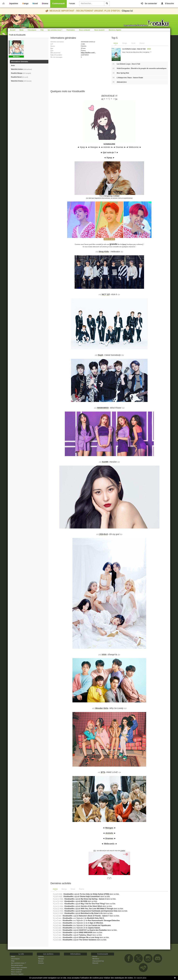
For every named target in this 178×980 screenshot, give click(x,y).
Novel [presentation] (73, 889)
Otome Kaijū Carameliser (90, 896)
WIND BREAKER (86, 933)
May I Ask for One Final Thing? (93, 904)
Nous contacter (85, 30)
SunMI (105, 462)
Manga (25, 3)
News (21, 30)
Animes (41, 956)
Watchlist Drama (21, 81)
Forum (72, 3)
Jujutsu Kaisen (94, 928)
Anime (116, 43)
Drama (45, 3)
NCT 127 (106, 294)
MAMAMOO (103, 408)
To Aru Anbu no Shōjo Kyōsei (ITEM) (95, 894)
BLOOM (84, 901)
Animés (109, 833)
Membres (96, 959)
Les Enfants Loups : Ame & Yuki (128, 64)
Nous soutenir (99, 30)
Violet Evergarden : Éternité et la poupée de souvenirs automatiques (142, 68)
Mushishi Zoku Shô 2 (95, 918)
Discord (95, 963)
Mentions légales (115, 30)
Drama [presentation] (81, 889)
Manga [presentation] (64, 889)
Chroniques (32, 30)
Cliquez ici (127, 11)
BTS (103, 772)
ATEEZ (117, 196)
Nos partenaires (17, 965)
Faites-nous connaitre (19, 967)
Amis (13, 65)
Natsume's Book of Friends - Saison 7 (94, 916)
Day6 (100, 355)
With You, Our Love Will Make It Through (97, 909)
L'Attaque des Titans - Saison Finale (130, 78)
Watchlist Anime (21, 69)
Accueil (13, 30)
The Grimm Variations (88, 940)
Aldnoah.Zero (122, 82)
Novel (35, 3)
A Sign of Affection (96, 923)
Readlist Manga (21, 73)
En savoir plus (140, 978)
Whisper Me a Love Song (89, 937)
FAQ (42, 30)
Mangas (109, 828)
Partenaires (71, 30)
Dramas (109, 838)
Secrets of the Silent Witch (91, 906)
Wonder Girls (102, 708)
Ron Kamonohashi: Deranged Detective (104, 921)
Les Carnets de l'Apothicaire (99, 925)
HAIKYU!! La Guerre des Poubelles (93, 930)
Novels (41, 961)
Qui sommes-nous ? (55, 30)
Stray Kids (104, 252)
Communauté (58, 3)
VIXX (104, 654)
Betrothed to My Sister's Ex (92, 913)
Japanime (14, 3)
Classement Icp (98, 961)
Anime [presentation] (55, 889)
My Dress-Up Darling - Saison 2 (94, 899)
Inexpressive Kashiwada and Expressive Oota (99, 911)
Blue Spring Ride (123, 73)
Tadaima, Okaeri (86, 935)
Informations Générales (20, 62)
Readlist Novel (19, 77)
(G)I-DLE (104, 534)
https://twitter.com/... (88, 53)
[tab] (55, 889)
